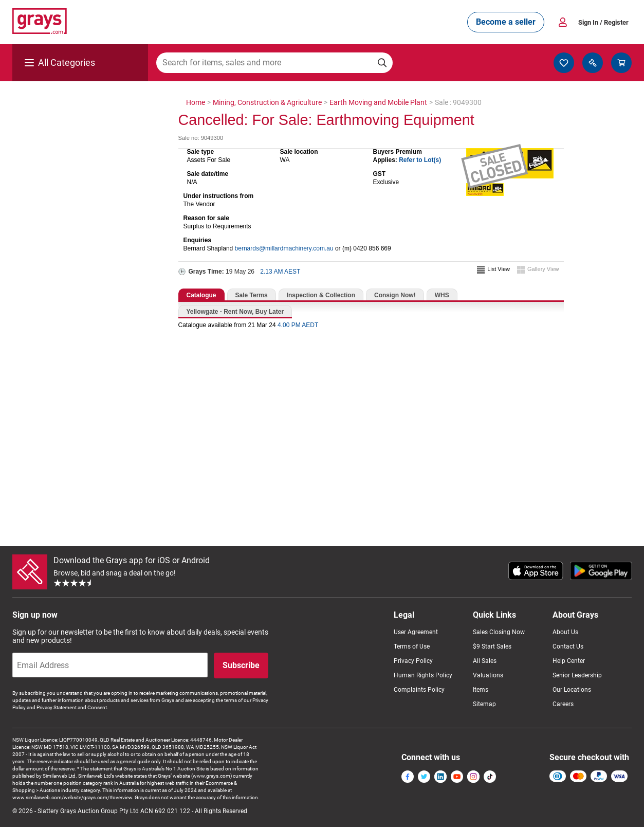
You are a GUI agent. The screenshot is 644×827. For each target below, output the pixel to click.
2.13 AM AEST (280, 272)
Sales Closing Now (499, 632)
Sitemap (484, 704)
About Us (565, 632)
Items (481, 690)
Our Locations (572, 690)
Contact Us (568, 646)
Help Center (569, 661)
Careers (563, 704)
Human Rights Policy (423, 675)
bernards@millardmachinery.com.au (284, 248)
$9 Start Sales (492, 646)
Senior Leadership (577, 675)
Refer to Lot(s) (420, 160)
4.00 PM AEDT (298, 325)
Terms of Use (412, 646)
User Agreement (416, 632)
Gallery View (543, 269)
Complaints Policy (419, 690)
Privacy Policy (413, 661)
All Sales (485, 661)
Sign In (603, 22)
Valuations (488, 675)
